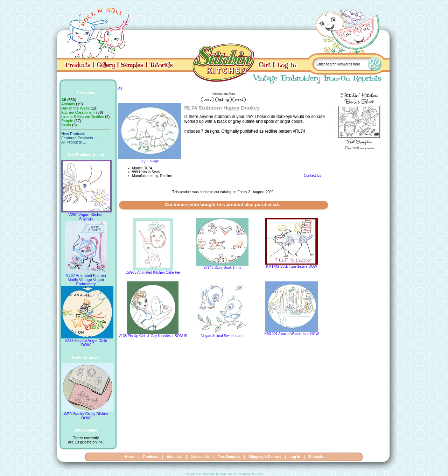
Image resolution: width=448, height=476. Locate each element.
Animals (68, 104)
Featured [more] (86, 358)
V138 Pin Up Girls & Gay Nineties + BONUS (153, 336)
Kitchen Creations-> (78, 112)
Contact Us (312, 176)
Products (151, 457)
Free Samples (229, 457)
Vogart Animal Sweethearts (222, 336)
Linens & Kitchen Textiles (83, 117)
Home (130, 457)
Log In (295, 457)
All (120, 88)
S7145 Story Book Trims (222, 268)
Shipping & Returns (265, 457)
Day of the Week (75, 108)
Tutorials (316, 457)
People (67, 121)
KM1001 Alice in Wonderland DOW (292, 334)
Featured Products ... (79, 138)
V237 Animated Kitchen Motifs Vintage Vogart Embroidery (86, 278)
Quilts (66, 125)
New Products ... (75, 134)
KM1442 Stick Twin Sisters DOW (292, 267)
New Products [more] (86, 155)
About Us (174, 457)
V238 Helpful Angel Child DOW (87, 341)
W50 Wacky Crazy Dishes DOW (87, 414)
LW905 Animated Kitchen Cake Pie (153, 272)
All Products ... (74, 142)
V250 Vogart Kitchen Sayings (86, 215)
